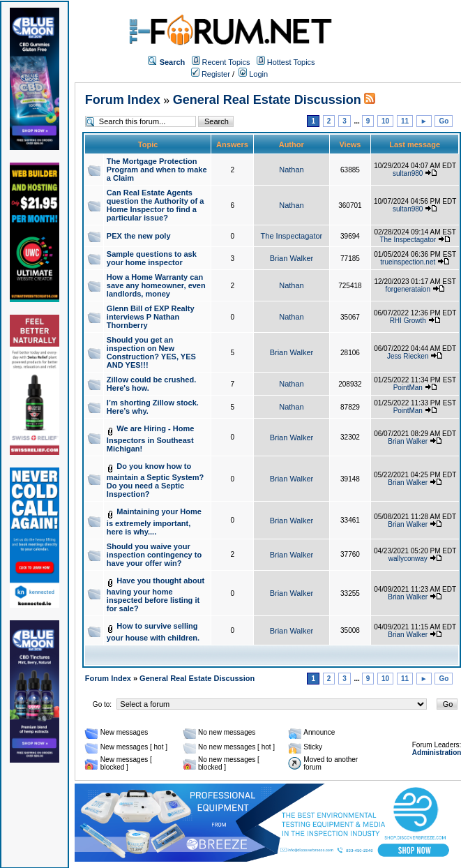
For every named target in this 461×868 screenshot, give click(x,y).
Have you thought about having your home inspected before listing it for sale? (156, 595)
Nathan (291, 170)
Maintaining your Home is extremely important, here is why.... (154, 522)
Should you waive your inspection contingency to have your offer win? (154, 555)
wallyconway (408, 559)
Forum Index (123, 100)
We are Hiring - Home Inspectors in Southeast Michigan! (151, 439)
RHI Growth (408, 321)
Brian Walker (292, 258)
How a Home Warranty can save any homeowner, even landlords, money (156, 285)
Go (444, 121)
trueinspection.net (408, 262)
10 (385, 121)
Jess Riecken (408, 356)
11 (405, 121)
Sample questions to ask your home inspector (152, 258)
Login (253, 74)
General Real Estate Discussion (267, 100)
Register (211, 74)
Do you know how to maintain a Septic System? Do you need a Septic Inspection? (155, 480)
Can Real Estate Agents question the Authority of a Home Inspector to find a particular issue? (156, 205)
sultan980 (408, 173)
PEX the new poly (139, 236)
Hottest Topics (291, 62)
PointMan (408, 388)
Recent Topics (226, 62)
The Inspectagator (292, 236)
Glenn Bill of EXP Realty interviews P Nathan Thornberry (151, 317)
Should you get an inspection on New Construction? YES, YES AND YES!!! (151, 352)
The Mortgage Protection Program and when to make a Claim (157, 170)
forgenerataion (408, 289)
